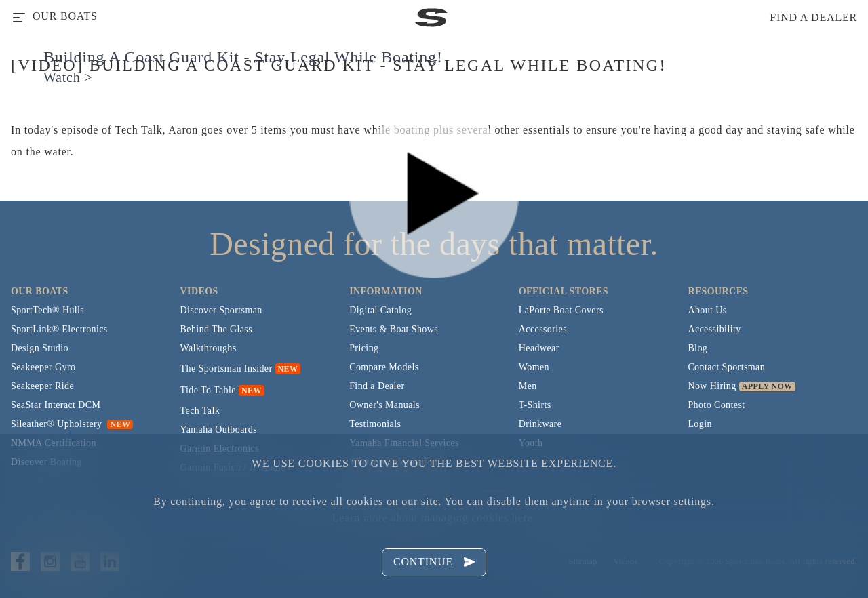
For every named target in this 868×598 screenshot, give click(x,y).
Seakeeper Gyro (43, 367)
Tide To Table (208, 390)
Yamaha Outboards (219, 430)
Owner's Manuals (384, 405)
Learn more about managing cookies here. (434, 518)
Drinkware (540, 424)
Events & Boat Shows (394, 329)
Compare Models (384, 367)
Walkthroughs (209, 348)
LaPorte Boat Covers (561, 310)
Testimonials (375, 424)
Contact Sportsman (726, 367)
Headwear (539, 348)
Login (699, 424)
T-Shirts (535, 405)
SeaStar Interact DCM (56, 405)
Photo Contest (716, 405)
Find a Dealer (377, 386)
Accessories (543, 329)
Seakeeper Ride (42, 386)
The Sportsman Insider (226, 368)
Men (528, 386)
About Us (707, 310)
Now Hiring (712, 386)
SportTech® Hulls (47, 310)
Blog (697, 348)
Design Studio (40, 348)
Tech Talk (200, 411)
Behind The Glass (216, 329)
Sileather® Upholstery (72, 424)
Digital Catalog (380, 310)
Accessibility (714, 329)
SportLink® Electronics (59, 329)
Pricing (364, 348)
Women (534, 367)
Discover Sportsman (221, 310)
